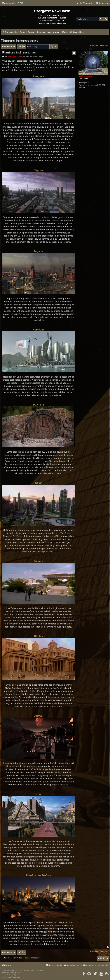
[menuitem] (20, 3)
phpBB (15, 970)
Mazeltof (12, 975)
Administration (85, 76)
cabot (18, 975)
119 (90, 83)
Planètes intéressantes (19, 41)
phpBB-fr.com (15, 973)
